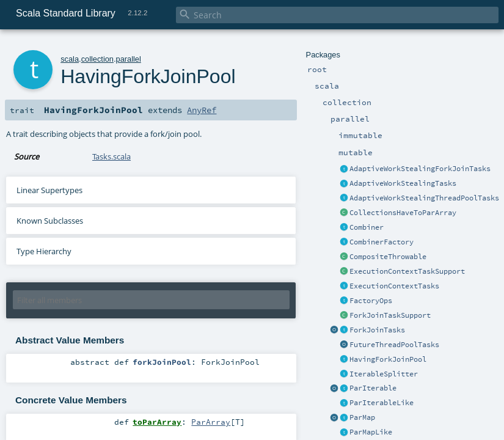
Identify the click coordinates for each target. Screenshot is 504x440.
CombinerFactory (382, 242)
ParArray (211, 422)
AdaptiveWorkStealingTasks (403, 183)
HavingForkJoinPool (388, 359)
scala (70, 59)
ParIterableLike (382, 403)
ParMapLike (371, 432)
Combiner (367, 227)
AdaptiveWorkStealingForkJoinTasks (420, 169)
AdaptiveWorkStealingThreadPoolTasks (424, 198)
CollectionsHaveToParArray (403, 213)
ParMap (362, 417)
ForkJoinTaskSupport (390, 315)
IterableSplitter (384, 374)
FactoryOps (371, 301)
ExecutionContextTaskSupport (407, 271)
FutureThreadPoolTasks (394, 345)
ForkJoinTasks (377, 330)
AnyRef (202, 110)
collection (97, 59)
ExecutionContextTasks (394, 286)
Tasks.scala (111, 156)
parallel (129, 59)
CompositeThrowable (388, 257)
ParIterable (373, 388)
